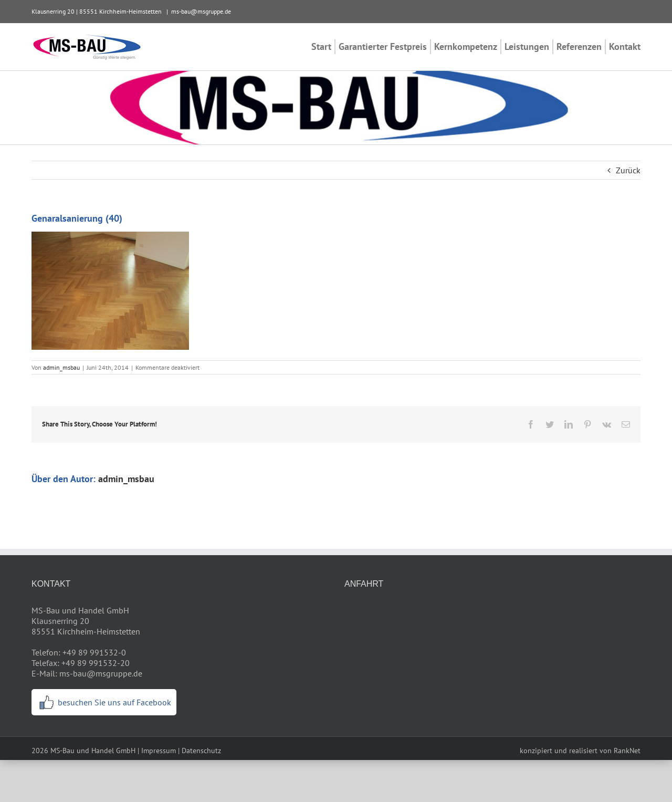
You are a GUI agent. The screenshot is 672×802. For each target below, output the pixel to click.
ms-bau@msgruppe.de (201, 11)
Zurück (628, 170)
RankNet (627, 751)
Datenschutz (201, 751)
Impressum (159, 751)
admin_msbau (61, 367)
